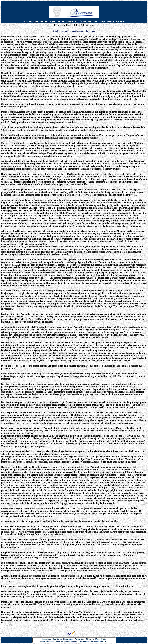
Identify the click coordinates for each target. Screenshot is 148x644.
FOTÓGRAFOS (83, 22)
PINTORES (99, 22)
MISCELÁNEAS (116, 22)
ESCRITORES (48, 22)
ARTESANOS (31, 22)
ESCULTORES (65, 22)
